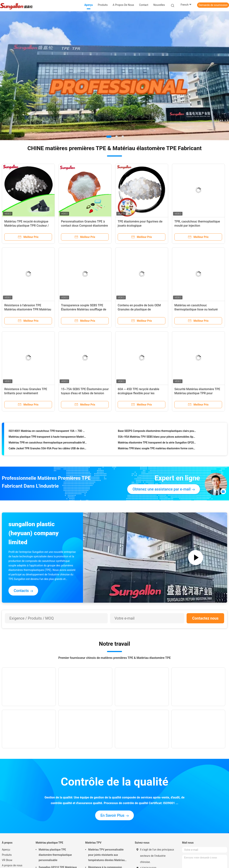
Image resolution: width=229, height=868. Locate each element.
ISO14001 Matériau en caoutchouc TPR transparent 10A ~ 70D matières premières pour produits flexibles (48, 432)
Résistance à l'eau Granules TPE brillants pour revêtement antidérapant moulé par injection (26, 393)
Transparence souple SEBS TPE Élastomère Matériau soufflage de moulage (84, 309)
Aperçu (6, 850)
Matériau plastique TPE (49, 843)
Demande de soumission (213, 5)
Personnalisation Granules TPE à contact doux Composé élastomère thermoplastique (84, 226)
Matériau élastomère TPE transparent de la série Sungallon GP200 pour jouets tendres (157, 443)
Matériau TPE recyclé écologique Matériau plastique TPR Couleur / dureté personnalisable (27, 226)
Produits (7, 855)
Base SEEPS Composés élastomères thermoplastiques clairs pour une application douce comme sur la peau (157, 432)
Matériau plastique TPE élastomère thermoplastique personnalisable (55, 855)
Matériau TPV (93, 843)
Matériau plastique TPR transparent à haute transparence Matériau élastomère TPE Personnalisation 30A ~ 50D (48, 437)
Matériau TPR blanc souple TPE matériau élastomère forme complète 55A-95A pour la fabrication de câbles (157, 449)
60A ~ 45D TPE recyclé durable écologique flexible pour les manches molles (138, 393)
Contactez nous (205, 618)
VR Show (7, 860)
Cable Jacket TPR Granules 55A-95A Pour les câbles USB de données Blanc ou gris (48, 449)
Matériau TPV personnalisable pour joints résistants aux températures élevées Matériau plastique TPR (106, 855)
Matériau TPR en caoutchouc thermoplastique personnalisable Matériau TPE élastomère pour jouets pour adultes (48, 443)
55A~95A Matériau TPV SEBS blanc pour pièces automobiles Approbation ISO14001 (157, 437)
